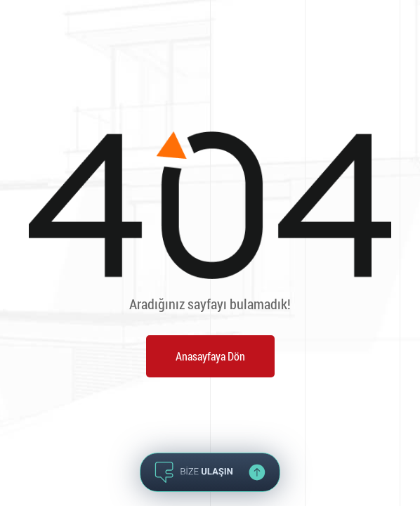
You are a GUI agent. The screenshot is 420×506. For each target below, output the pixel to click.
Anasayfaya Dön (210, 356)
